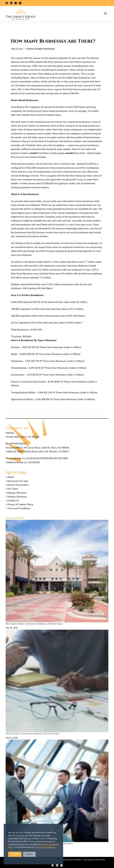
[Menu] (105, 13)
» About (10, 477)
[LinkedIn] (11, 3)
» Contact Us (12, 501)
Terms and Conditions (46, 847)
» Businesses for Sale (17, 481)
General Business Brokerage (40, 49)
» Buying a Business (16, 493)
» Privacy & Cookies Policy (19, 505)
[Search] (107, 3)
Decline (29, 854)
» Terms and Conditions (18, 508)
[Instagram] (16, 3)
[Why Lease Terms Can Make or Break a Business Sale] (57, 571)
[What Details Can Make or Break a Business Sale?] (57, 681)
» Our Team (12, 489)
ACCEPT (15, 854)
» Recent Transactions (17, 485)
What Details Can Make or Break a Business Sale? (33, 734)
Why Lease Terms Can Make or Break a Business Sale (34, 624)
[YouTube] (20, 3)
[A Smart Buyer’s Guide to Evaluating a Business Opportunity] (57, 791)
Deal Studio (100, 860)
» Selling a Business (16, 497)
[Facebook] (7, 3)
